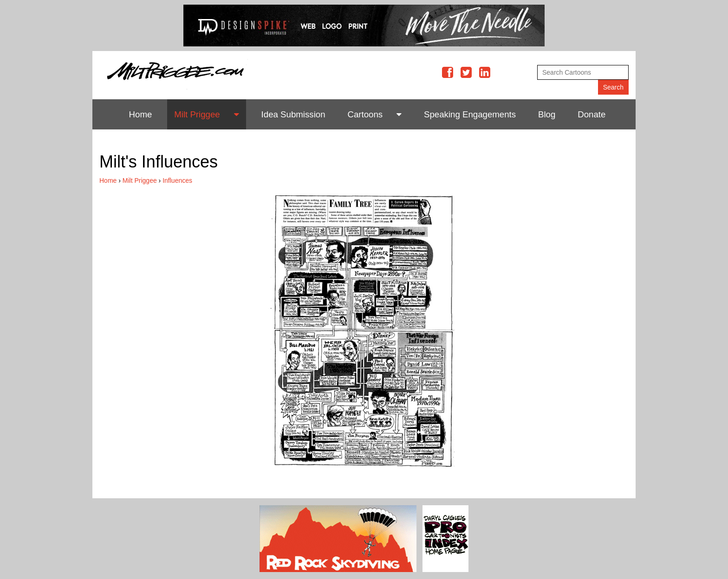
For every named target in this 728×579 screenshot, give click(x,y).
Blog (547, 114)
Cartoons (365, 114)
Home (141, 114)
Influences (177, 180)
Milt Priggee (197, 114)
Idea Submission (293, 114)
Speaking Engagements (470, 114)
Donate (591, 114)
